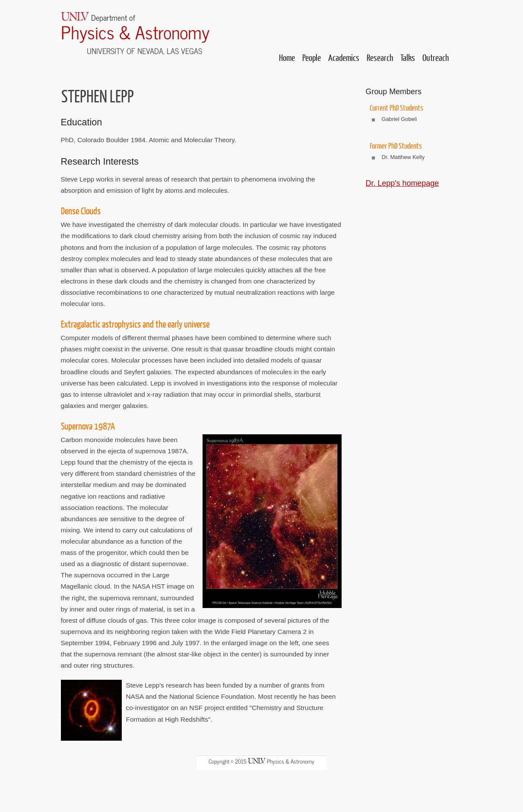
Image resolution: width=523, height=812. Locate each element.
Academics (344, 57)
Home (287, 57)
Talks (408, 57)
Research (380, 57)
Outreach (436, 57)
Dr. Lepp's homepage (403, 183)
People (312, 57)
